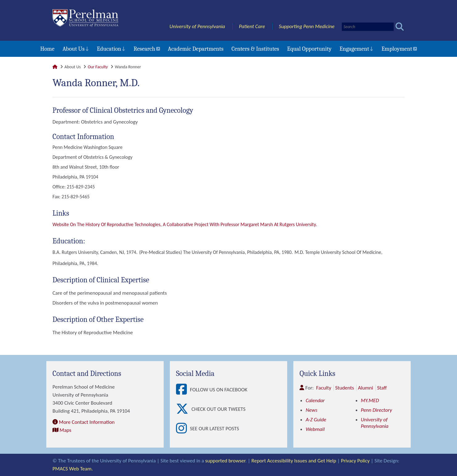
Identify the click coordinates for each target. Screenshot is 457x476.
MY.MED (370, 400)
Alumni (365, 388)
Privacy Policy (355, 461)
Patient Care (252, 26)
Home (47, 49)
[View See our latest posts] (183, 429)
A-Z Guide (316, 420)
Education (109, 49)
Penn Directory (377, 410)
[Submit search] (400, 27)
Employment (397, 49)
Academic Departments (196, 49)
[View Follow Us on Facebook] (183, 390)
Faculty (324, 388)
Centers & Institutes (255, 49)
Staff (382, 388)
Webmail (315, 429)
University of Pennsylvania (197, 26)
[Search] (368, 27)
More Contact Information (87, 422)
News (312, 410)
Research (144, 49)
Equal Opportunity (309, 49)
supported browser (225, 461)
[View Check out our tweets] (184, 409)
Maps (65, 430)
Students (344, 388)
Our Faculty (98, 67)
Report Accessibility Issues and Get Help (294, 461)
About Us (73, 49)
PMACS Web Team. (73, 469)
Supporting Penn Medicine (307, 26)
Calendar (315, 400)
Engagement (354, 49)
